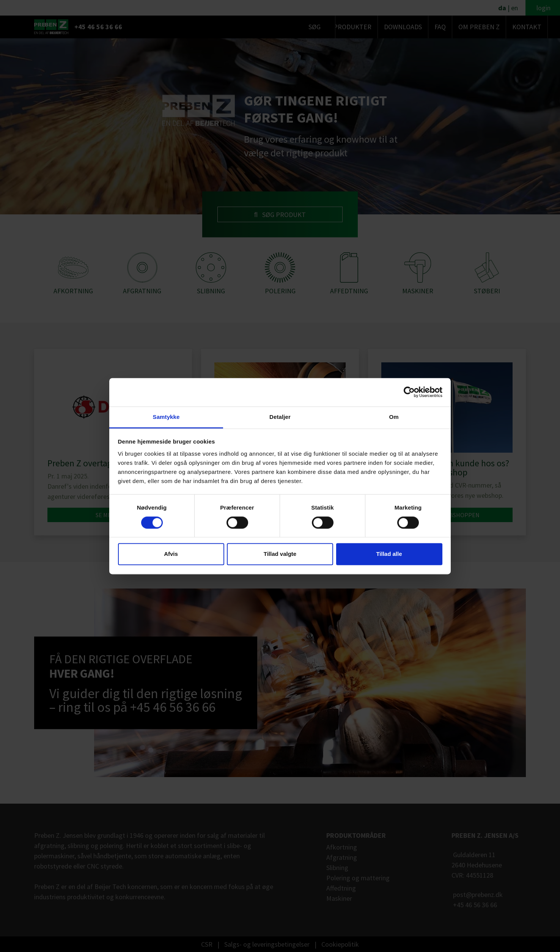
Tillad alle (389, 554)
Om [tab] (394, 417)
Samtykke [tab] (166, 417)
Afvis (171, 554)
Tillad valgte (280, 554)
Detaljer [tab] (280, 417)
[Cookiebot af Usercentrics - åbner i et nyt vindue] (409, 392)
